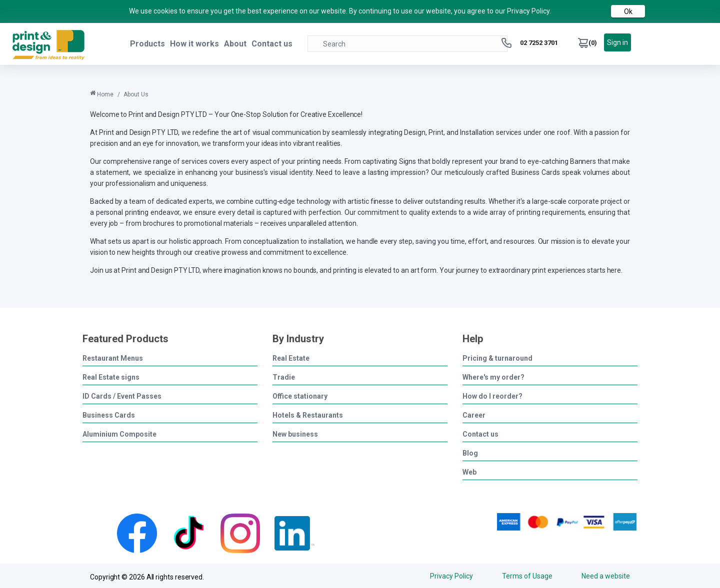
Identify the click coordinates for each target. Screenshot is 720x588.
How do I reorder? (492, 396)
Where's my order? (493, 377)
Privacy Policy (445, 576)
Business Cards (109, 415)
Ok (628, 11)
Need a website (606, 576)
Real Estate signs (111, 377)
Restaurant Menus (113, 358)
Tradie (284, 377)
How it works (194, 44)
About (235, 44)
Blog (470, 453)
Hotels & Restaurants (308, 415)
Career (474, 415)
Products (147, 44)
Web (469, 472)
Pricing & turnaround (497, 358)
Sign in (617, 42)
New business (295, 434)
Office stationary (300, 396)
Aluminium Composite (119, 434)
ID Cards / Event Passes (122, 396)
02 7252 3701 (539, 43)
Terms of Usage (524, 576)
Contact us (272, 44)
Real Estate (291, 358)
